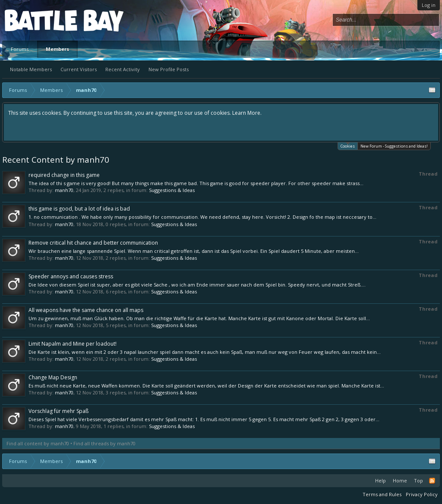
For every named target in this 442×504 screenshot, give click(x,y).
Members (57, 49)
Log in (429, 5)
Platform (36, 20)
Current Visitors (79, 69)
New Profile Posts (169, 69)
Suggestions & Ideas (172, 190)
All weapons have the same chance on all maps (86, 310)
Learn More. (247, 113)
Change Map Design (53, 377)
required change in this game (64, 175)
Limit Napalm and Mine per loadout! (73, 344)
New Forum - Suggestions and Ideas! (394, 146)
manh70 (64, 190)
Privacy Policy (422, 494)
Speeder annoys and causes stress (71, 276)
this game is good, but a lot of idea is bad (79, 209)
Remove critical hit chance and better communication (93, 243)
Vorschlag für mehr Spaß (58, 411)
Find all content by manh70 (38, 443)
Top (418, 480)
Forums (20, 49)
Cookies (348, 146)
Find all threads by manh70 (104, 443)
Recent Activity (123, 69)
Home (400, 480)
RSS (432, 481)
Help (380, 480)
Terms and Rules (382, 494)
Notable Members (31, 69)
